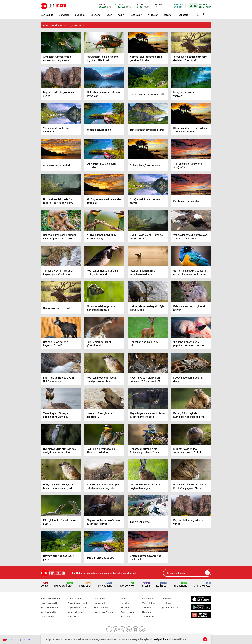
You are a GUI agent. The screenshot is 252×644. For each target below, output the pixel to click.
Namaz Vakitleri (63, 584)
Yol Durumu (181, 584)
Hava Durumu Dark (51, 603)
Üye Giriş (166, 598)
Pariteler (162, 584)
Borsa (44, 584)
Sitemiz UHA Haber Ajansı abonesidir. (17, 640)
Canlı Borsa (100, 598)
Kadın (121, 15)
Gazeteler (184, 15)
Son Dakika (47, 15)
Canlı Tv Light (48, 616)
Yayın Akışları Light (77, 603)
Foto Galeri (136, 15)
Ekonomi (95, 15)
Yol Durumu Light (50, 607)
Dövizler (125, 603)
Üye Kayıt (167, 603)
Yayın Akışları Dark (77, 607)
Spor (109, 15)
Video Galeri (148, 603)
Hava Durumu (105, 584)
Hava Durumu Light (51, 598)
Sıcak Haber (149, 616)
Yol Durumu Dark (50, 612)
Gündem (80, 15)
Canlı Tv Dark (74, 598)
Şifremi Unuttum (170, 607)
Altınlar (125, 598)
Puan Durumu (126, 584)
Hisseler (145, 584)
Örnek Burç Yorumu (104, 612)
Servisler (64, 15)
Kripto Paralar (202, 584)
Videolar (153, 15)
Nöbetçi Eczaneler (77, 612)
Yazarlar (168, 15)
